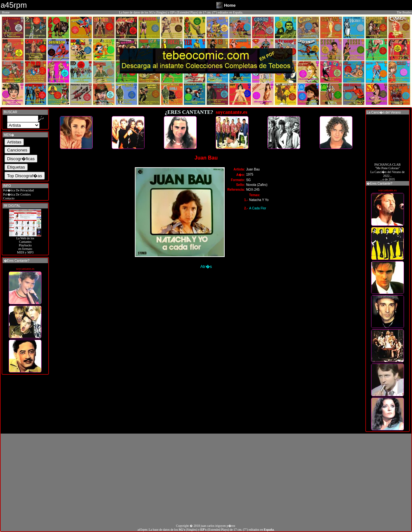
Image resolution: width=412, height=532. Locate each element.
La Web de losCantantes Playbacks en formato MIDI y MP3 (25, 244)
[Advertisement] (206, 479)
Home (6, 12)
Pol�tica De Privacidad (18, 190)
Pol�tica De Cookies (16, 194)
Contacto (8, 198)
